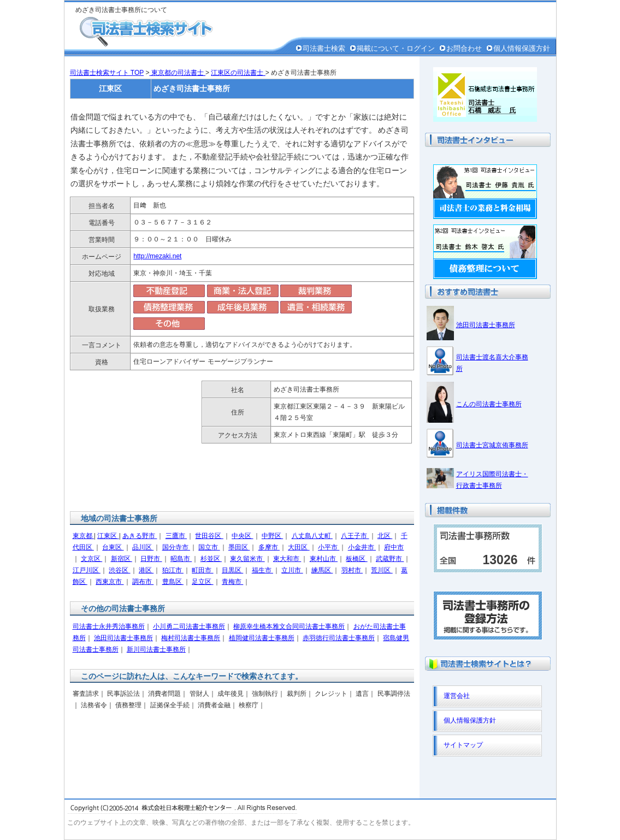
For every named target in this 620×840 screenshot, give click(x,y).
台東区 (113, 547)
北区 (385, 536)
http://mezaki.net (157, 256)
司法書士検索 (324, 48)
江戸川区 (87, 570)
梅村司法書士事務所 (191, 638)
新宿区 (122, 559)
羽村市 (352, 570)
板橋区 (356, 559)
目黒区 (232, 570)
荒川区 (382, 570)
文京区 (91, 559)
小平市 (329, 547)
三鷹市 (176, 536)
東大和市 (287, 559)
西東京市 (110, 582)
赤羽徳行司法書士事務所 (339, 638)
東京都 (83, 536)
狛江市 (173, 570)
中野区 (272, 536)
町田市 (202, 570)
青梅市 (232, 582)
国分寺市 (176, 547)
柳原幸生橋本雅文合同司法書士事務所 (289, 626)
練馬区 (322, 570)
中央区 (242, 536)
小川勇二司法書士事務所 (189, 626)
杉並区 (211, 559)
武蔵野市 (390, 559)
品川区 (143, 547)
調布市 (143, 582)
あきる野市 (140, 536)
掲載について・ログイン (396, 48)
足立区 (202, 582)
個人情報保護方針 (522, 48)
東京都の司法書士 (177, 73)
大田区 (299, 547)
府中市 (394, 547)
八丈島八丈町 (312, 536)
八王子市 (355, 536)
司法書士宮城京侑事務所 (492, 445)
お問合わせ (464, 48)
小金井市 (362, 547)
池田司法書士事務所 (123, 638)
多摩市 (269, 547)
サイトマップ (463, 745)
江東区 (108, 536)
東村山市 (324, 559)
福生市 (262, 570)
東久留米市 (247, 559)
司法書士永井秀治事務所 (109, 626)
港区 (146, 570)
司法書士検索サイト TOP (107, 73)
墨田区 (239, 547)
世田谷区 (209, 536)
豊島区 (173, 582)
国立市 (209, 547)
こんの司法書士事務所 (489, 404)
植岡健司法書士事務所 (262, 638)
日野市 (151, 559)
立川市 (292, 570)
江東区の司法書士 (238, 73)
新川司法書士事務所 (156, 649)
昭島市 (181, 559)
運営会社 (457, 696)
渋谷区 (119, 570)
